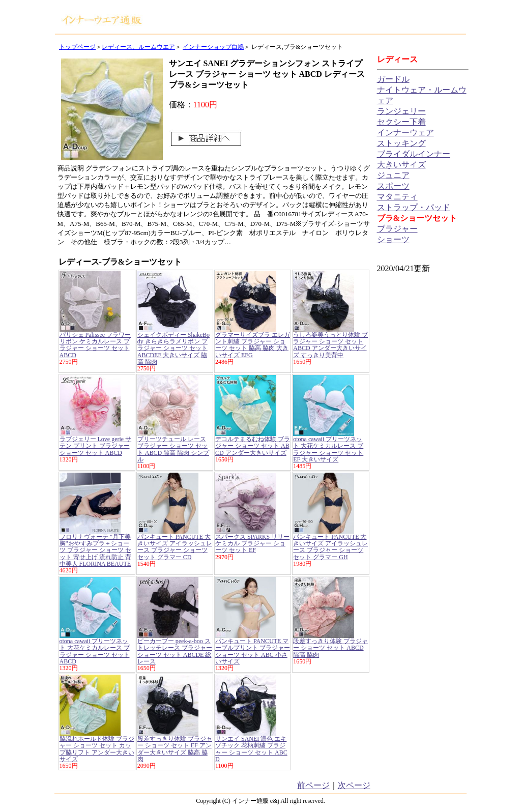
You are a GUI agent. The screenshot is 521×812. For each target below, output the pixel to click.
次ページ (354, 785)
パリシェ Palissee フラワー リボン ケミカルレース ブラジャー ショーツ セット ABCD (95, 345)
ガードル (393, 79)
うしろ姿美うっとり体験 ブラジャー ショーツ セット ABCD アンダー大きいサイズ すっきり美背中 (330, 345)
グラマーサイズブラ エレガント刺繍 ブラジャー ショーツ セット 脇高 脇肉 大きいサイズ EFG (253, 345)
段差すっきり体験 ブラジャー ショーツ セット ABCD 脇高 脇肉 (330, 648)
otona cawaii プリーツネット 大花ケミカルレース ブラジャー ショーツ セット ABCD (95, 651)
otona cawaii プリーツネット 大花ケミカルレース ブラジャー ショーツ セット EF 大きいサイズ (328, 449)
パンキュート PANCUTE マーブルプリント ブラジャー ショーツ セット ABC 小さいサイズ (253, 651)
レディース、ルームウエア (138, 47)
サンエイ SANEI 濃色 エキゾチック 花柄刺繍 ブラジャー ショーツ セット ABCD (251, 749)
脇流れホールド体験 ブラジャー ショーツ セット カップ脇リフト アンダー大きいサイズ (97, 749)
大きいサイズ (401, 165)
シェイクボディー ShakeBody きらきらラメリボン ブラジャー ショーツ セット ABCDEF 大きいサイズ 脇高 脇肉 (173, 348)
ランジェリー (401, 111)
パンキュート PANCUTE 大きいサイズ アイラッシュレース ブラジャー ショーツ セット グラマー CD (175, 547)
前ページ (313, 785)
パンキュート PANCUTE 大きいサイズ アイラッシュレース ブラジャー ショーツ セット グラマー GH (330, 547)
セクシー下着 (401, 122)
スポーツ (393, 186)
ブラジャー (397, 229)
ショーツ (393, 239)
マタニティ (397, 197)
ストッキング (401, 143)
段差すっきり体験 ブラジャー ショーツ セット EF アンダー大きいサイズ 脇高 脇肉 (175, 749)
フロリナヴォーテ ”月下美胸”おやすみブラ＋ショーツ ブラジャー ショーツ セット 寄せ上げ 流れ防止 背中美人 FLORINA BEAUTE (95, 550)
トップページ (77, 47)
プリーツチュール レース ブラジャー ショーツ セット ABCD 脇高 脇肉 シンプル (173, 449)
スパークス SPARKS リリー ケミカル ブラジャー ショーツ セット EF (252, 543)
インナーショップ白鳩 (213, 47)
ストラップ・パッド (414, 207)
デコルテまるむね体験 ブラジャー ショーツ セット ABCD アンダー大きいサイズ (253, 446)
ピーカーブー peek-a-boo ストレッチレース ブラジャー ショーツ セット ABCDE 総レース (175, 651)
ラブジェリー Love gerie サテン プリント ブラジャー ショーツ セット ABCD (96, 446)
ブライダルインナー (414, 154)
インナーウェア (406, 133)
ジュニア (393, 175)
